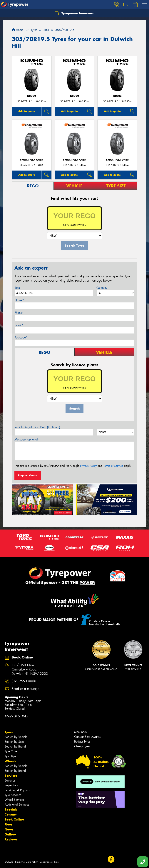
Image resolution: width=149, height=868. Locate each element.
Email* (19, 325)
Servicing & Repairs (17, 790)
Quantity (102, 288)
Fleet (8, 824)
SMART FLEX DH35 (117, 160)
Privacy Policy (88, 466)
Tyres (9, 732)
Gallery (10, 834)
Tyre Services (13, 795)
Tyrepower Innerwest (75, 13)
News (9, 829)
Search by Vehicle (16, 737)
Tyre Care (11, 751)
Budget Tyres (82, 742)
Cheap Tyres (82, 746)
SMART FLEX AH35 (32, 160)
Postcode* (21, 337)
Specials (11, 809)
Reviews (11, 839)
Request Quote (28, 475)
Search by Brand (15, 747)
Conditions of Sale (49, 862)
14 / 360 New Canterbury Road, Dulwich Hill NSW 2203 (30, 669)
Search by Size (14, 742)
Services (11, 776)
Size (17, 288)
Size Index (81, 732)
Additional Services (17, 805)
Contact (11, 814)
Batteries (10, 781)
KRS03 (117, 96)
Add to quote (27, 111)
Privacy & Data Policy (26, 862)
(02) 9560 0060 (24, 681)
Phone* (19, 313)
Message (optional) (27, 439)
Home (17, 30)
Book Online (14, 819)
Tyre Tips (10, 756)
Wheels (10, 761)
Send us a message (25, 689)
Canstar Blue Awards (87, 737)
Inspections (11, 785)
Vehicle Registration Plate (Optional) (37, 427)
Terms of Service (113, 466)
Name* (19, 300)
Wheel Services (14, 800)
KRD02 (32, 96)
